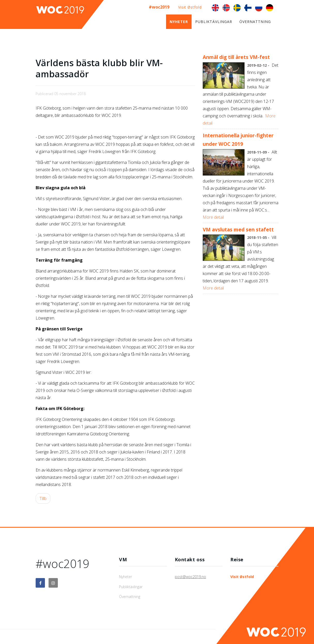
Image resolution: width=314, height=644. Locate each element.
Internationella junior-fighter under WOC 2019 (238, 140)
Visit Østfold (190, 7)
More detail (213, 217)
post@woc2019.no (190, 577)
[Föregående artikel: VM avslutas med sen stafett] (43, 498)
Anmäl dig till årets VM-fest (236, 57)
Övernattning (255, 22)
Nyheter (179, 22)
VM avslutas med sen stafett (238, 229)
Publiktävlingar (214, 22)
